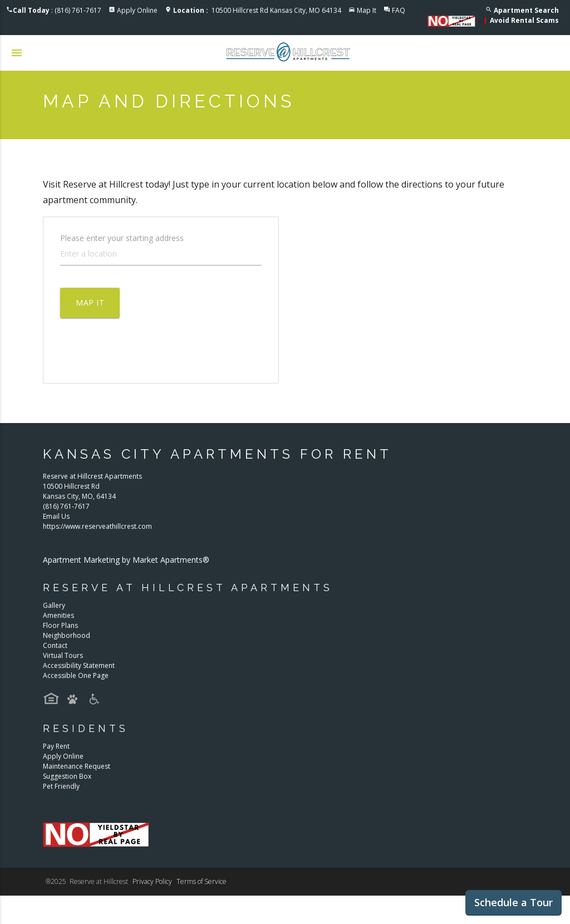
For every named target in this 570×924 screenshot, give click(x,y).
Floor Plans (60, 625)
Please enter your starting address (122, 237)
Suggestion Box (67, 776)
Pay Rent (56, 746)
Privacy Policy (152, 881)
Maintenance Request (77, 766)
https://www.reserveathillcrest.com (97, 526)
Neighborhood (67, 635)
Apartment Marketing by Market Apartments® (126, 560)
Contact (55, 645)
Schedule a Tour (514, 902)
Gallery (54, 605)
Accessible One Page (76, 675)
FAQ (399, 10)
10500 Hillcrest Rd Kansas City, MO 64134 (257, 10)
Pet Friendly (61, 786)
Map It (367, 10)
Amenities (58, 615)
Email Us (56, 516)
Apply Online (137, 10)
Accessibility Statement (79, 665)
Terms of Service (202, 881)
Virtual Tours (63, 655)
